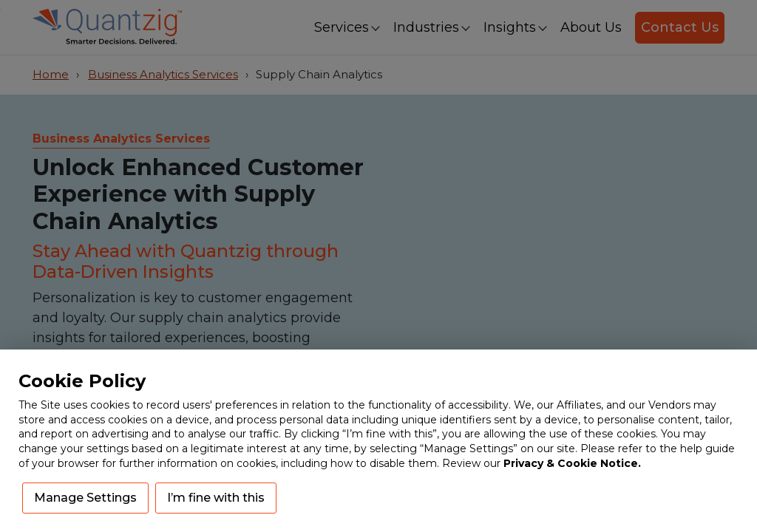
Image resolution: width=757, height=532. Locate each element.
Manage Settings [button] (85, 498)
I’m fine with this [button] (216, 498)
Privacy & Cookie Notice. (572, 463)
